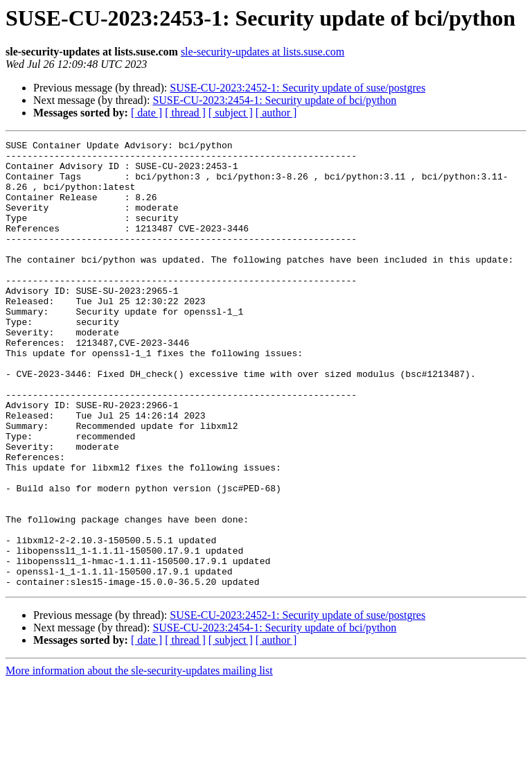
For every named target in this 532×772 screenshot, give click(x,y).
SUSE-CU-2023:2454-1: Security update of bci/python (274, 100)
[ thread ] (185, 113)
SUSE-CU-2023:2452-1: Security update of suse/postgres (298, 88)
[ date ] (147, 113)
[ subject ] (231, 113)
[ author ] (276, 113)
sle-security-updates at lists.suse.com (263, 52)
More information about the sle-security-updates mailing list (139, 760)
